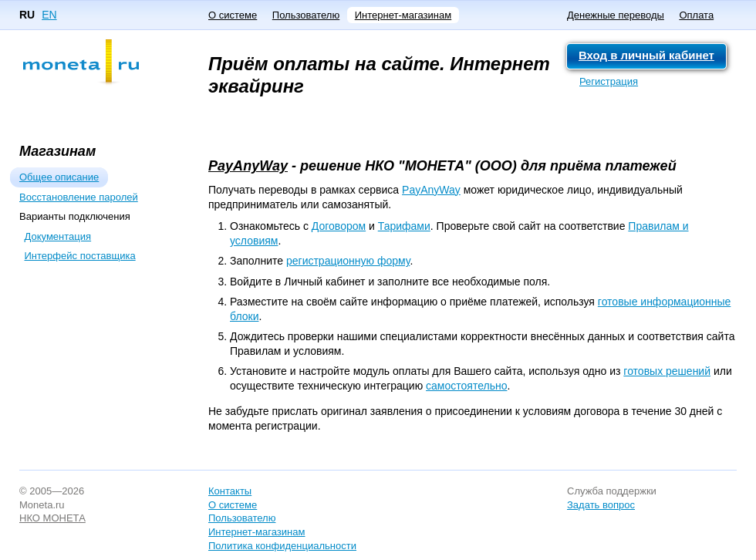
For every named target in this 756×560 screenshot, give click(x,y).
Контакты (230, 491)
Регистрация (609, 81)
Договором (339, 226)
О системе (233, 15)
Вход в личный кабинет (646, 55)
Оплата (696, 15)
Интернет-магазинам (403, 15)
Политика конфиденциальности (282, 546)
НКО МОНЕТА (52, 518)
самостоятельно (466, 386)
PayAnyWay (248, 166)
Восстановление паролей (79, 197)
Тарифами (404, 226)
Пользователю (306, 15)
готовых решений (667, 371)
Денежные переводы (616, 15)
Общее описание (59, 177)
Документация (58, 236)
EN (49, 15)
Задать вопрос (601, 505)
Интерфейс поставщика (80, 256)
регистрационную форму (348, 261)
